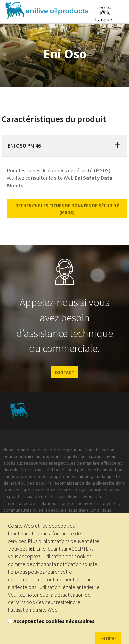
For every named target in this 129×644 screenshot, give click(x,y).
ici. (32, 549)
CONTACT (64, 372)
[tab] (64, 145)
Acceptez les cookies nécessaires (54, 621)
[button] (117, 145)
